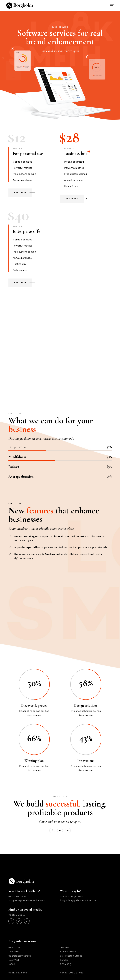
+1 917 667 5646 (18, 973)
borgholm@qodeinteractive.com (27, 900)
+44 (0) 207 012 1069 (72, 973)
